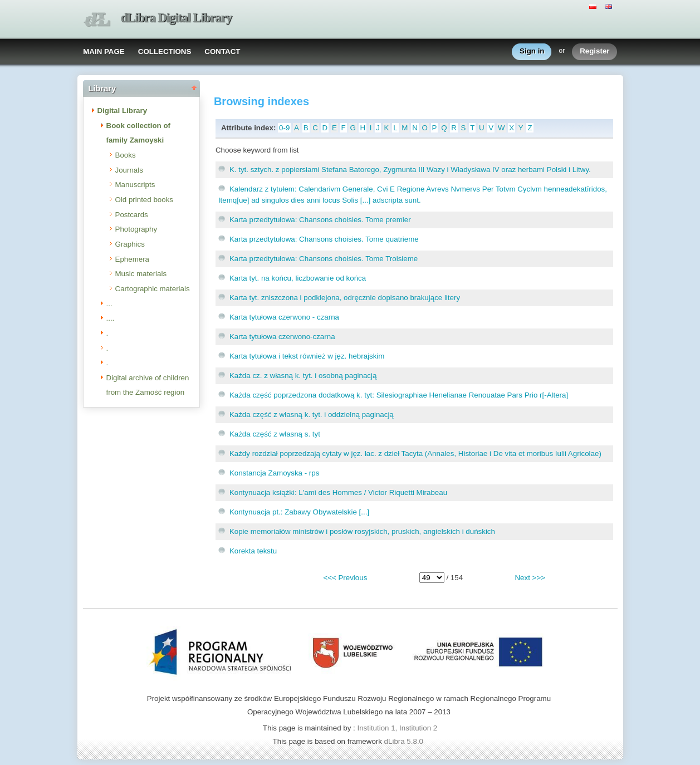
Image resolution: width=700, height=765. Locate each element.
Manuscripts (135, 185)
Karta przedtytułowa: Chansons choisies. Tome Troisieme (324, 259)
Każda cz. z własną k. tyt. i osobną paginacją (303, 376)
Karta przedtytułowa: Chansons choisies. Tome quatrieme (324, 239)
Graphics (130, 244)
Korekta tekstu (253, 551)
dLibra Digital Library (177, 18)
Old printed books (144, 200)
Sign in (532, 52)
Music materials (141, 274)
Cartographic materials (153, 289)
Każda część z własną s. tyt (275, 434)
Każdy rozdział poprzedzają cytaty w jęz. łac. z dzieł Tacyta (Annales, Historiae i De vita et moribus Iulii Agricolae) (415, 453)
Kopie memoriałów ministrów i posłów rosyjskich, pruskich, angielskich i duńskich (362, 531)
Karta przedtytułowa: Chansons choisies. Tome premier (320, 220)
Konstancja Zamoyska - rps (274, 473)
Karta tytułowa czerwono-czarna (282, 337)
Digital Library (123, 111)
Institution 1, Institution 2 (397, 728)
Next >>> (530, 578)
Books (126, 155)
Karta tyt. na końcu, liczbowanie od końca (298, 278)
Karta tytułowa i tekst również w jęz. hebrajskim (307, 356)
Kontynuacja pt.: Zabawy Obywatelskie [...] (299, 512)
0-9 (284, 128)
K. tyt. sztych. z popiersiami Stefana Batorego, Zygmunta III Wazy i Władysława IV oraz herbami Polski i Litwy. (410, 170)
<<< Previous (345, 578)
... (109, 304)
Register (594, 52)
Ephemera (133, 259)
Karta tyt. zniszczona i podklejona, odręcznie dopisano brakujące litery (345, 298)
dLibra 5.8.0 (405, 741)
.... (111, 318)
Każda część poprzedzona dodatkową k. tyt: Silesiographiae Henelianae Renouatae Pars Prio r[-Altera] (399, 395)
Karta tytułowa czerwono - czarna (284, 317)
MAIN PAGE (104, 52)
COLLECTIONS (165, 52)
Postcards (132, 215)
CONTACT (222, 52)
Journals (129, 170)
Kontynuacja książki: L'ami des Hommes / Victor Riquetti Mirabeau (338, 492)
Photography (136, 229)
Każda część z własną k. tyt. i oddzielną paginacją (312, 415)
